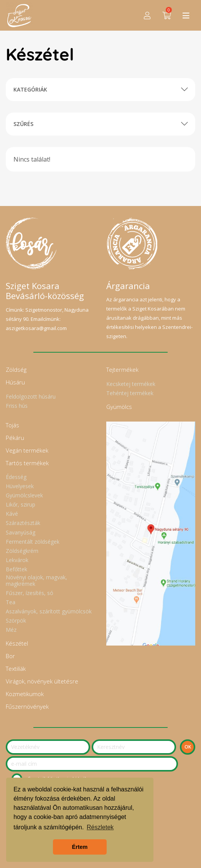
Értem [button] (80, 847)
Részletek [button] (100, 827)
